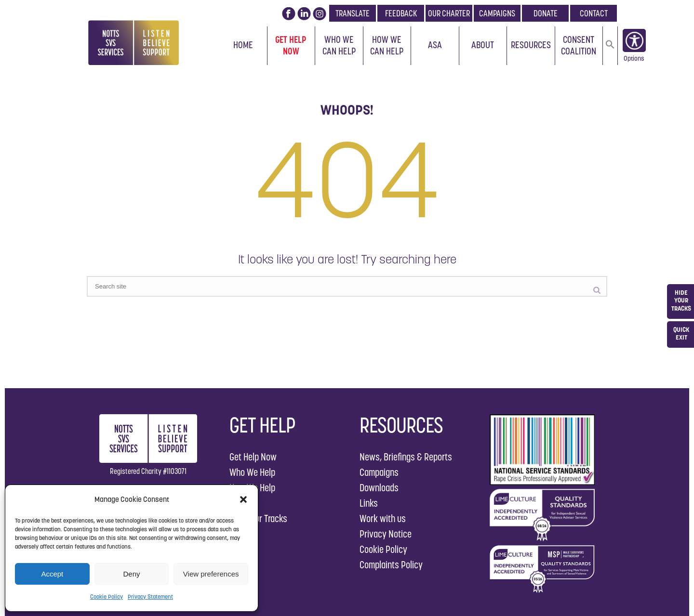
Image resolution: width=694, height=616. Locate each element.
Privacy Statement (150, 596)
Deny (131, 574)
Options (634, 60)
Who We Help (252, 472)
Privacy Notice (386, 534)
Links (369, 503)
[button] (243, 499)
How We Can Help (387, 45)
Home (243, 45)
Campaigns (379, 472)
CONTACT (594, 13)
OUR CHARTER (449, 13)
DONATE (546, 13)
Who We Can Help (339, 45)
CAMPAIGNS (497, 13)
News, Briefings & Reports (406, 457)
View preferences (211, 574)
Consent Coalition (579, 45)
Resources (531, 45)
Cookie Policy (107, 596)
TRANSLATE (353, 13)
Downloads (379, 488)
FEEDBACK (401, 13)
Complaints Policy (391, 565)
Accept (52, 574)
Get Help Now (291, 45)
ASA (435, 45)
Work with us (383, 518)
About (483, 45)
